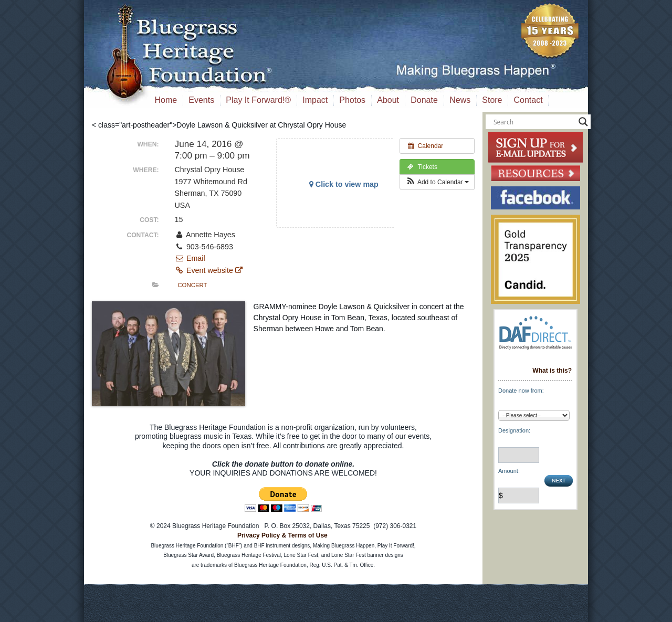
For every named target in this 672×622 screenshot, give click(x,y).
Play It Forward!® (258, 100)
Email (190, 258)
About (388, 100)
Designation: (514, 430)
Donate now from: (521, 391)
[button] (437, 182)
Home (166, 100)
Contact (528, 100)
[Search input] (533, 122)
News (460, 100)
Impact (315, 100)
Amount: (509, 471)
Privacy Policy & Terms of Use (282, 535)
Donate (424, 100)
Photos (352, 100)
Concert (192, 285)
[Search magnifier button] (583, 122)
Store (492, 100)
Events (201, 100)
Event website (209, 270)
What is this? (552, 371)
